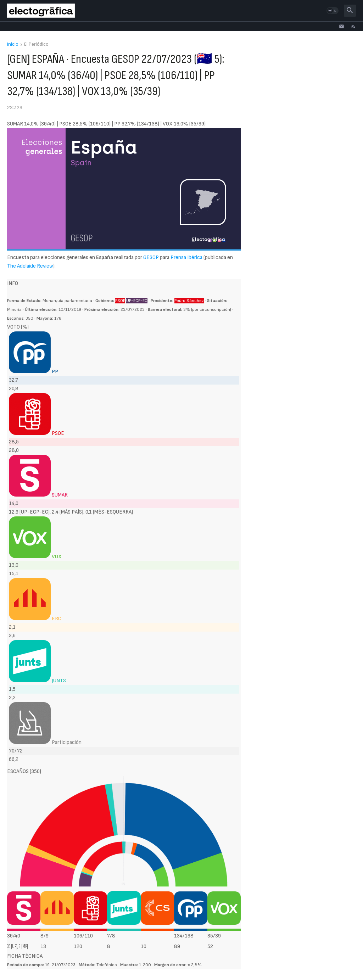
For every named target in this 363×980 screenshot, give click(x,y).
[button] (333, 11)
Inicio (13, 44)
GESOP (151, 257)
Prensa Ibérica (186, 257)
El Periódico (36, 44)
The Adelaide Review (30, 266)
